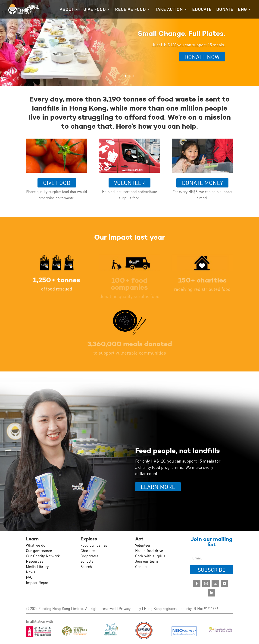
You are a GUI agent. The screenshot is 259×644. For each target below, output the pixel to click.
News (31, 572)
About (67, 10)
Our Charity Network (43, 556)
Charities (88, 550)
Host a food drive (149, 550)
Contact (141, 566)
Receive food (130, 10)
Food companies (94, 545)
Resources (35, 561)
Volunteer (129, 183)
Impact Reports (39, 582)
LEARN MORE (158, 487)
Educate (202, 10)
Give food (95, 10)
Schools (87, 561)
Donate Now (202, 57)
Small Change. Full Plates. (181, 34)
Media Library (37, 566)
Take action (169, 10)
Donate (225, 10)
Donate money (202, 183)
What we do (36, 545)
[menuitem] (245, 13)
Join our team (147, 561)
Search (86, 566)
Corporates (90, 556)
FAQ (29, 577)
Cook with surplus (150, 556)
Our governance (39, 550)
